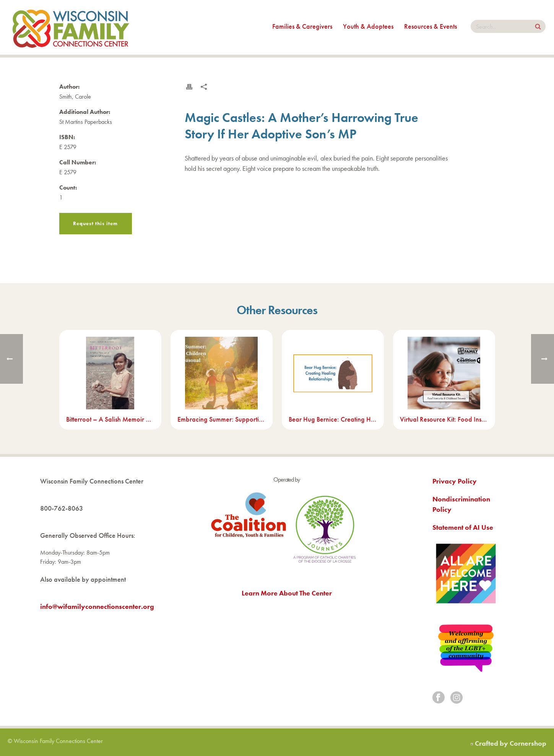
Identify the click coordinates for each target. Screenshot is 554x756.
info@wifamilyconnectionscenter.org (97, 606)
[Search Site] (538, 28)
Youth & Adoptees (368, 26)
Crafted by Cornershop (511, 743)
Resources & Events (431, 26)
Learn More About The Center (287, 593)
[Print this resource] (189, 87)
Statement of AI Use (463, 527)
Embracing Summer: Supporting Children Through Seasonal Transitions (222, 419)
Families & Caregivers (302, 26)
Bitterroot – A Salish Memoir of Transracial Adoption (110, 419)
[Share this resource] (204, 87)
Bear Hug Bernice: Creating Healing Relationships (333, 419)
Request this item (96, 223)
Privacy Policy (455, 481)
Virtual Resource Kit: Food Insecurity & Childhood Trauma (444, 419)
